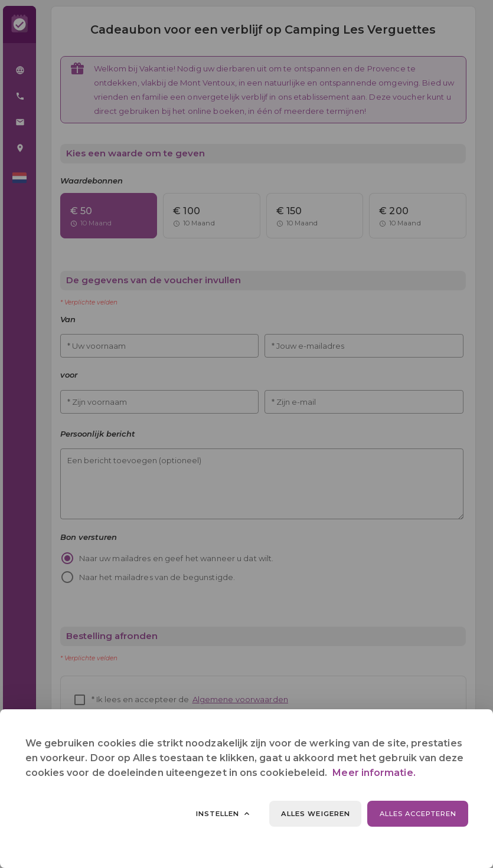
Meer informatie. (374, 773)
